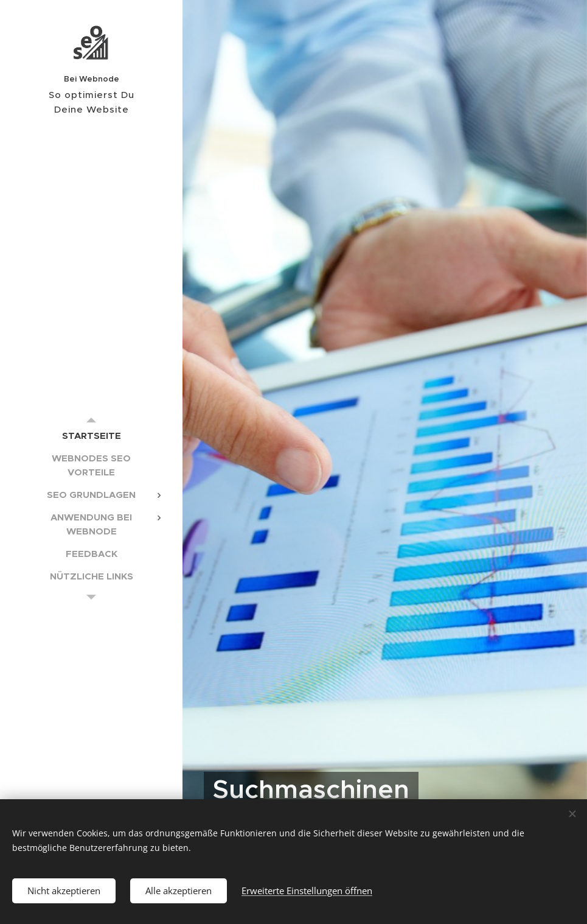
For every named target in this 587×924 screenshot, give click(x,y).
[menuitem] (91, 436)
